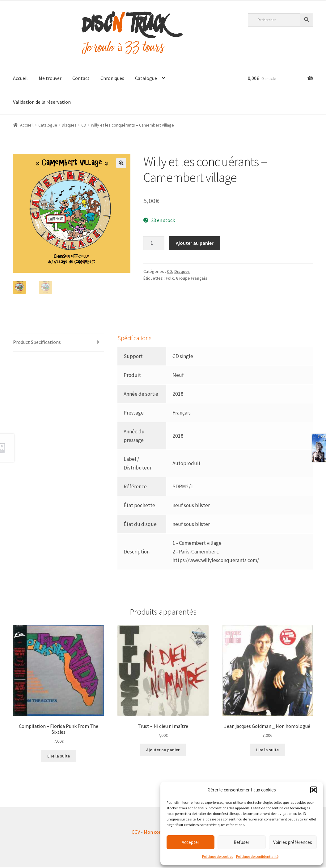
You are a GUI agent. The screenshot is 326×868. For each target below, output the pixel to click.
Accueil (20, 78)
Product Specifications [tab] (37, 343)
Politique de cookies (218, 856)
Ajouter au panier (195, 243)
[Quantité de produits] (154, 243)
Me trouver (50, 78)
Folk (170, 278)
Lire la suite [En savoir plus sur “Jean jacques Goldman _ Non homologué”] (267, 750)
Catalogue (146, 78)
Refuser (241, 842)
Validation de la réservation (42, 102)
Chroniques (112, 78)
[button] (314, 790)
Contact (81, 78)
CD (84, 125)
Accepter (191, 842)
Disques (69, 125)
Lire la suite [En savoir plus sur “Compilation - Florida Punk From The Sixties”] (59, 757)
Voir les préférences (293, 842)
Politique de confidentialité (257, 856)
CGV (136, 833)
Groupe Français (192, 278)
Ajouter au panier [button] (163, 750)
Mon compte (157, 833)
